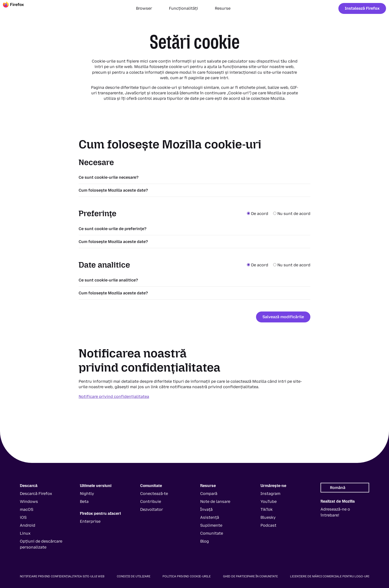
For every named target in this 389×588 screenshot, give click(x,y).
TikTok (267, 509)
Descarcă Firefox (36, 494)
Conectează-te (154, 494)
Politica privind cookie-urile (187, 576)
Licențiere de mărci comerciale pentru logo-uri (330, 576)
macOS (27, 509)
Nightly (87, 494)
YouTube (269, 502)
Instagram (270, 494)
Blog (205, 541)
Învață (206, 509)
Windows (29, 502)
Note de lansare (215, 502)
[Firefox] (18, 8)
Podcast (268, 525)
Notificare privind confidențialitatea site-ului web (62, 576)
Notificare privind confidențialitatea (114, 397)
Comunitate (212, 533)
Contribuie (151, 502)
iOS (23, 517)
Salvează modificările (283, 317)
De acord (258, 214)
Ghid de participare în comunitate (250, 576)
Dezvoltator (152, 509)
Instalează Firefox (362, 8)
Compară (209, 494)
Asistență (210, 517)
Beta (84, 502)
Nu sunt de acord (292, 214)
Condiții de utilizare (134, 576)
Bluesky (268, 517)
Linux (25, 533)
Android (28, 525)
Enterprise (90, 521)
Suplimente (211, 525)
